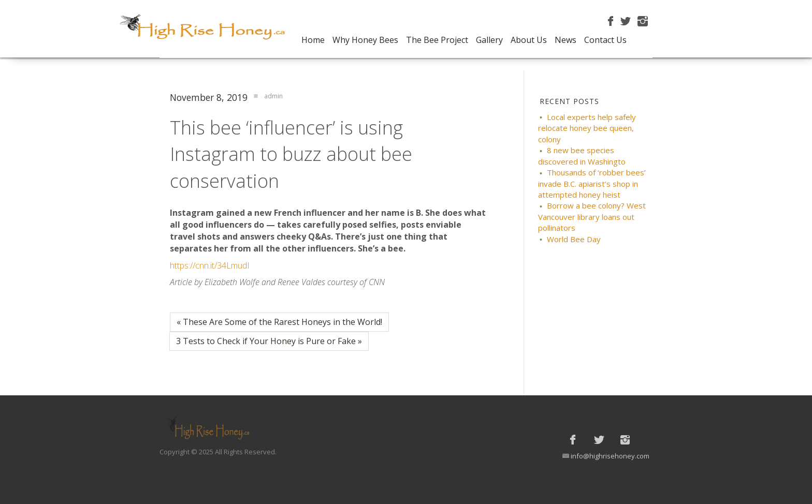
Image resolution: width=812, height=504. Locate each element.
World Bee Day (574, 239)
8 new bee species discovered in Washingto (582, 155)
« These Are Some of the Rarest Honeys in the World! (279, 322)
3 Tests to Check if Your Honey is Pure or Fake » (269, 341)
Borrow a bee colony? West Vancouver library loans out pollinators (592, 217)
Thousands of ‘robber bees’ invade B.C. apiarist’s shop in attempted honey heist (592, 183)
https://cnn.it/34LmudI (210, 265)
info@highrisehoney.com (610, 456)
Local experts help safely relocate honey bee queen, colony (587, 128)
